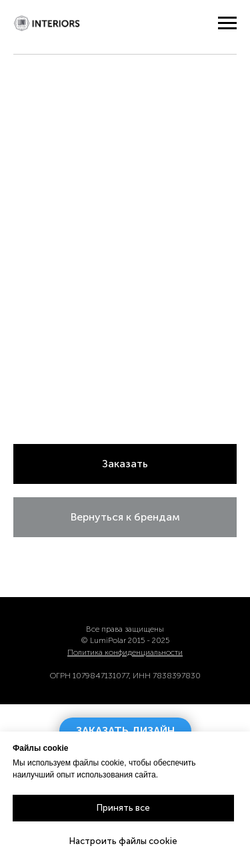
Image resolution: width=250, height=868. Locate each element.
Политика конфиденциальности (125, 652)
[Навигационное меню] (227, 23)
